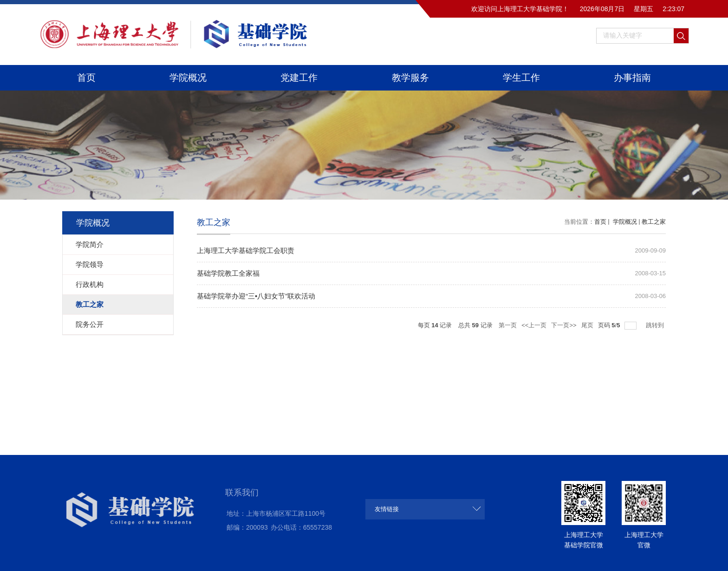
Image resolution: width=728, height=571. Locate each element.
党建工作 (299, 78)
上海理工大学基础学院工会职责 (246, 250)
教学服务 (410, 78)
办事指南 (632, 78)
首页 (86, 78)
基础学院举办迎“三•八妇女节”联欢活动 (256, 296)
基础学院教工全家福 (228, 273)
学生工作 (521, 78)
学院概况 (188, 78)
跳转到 (656, 325)
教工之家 (654, 222)
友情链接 (387, 509)
